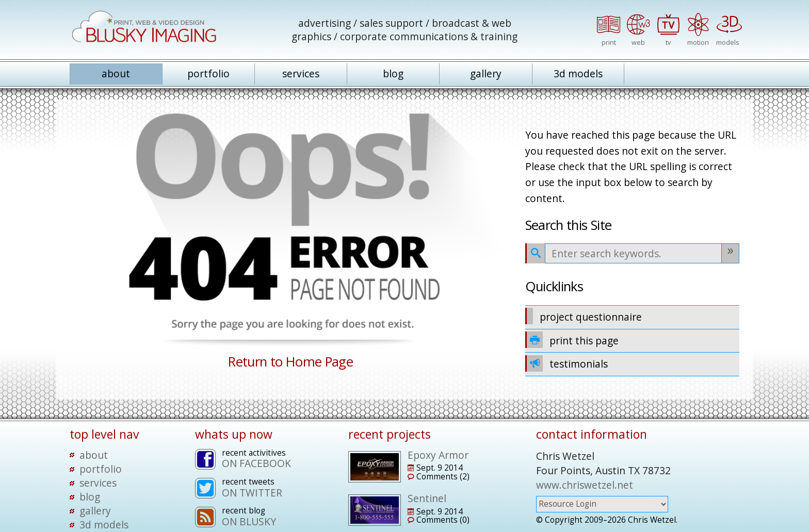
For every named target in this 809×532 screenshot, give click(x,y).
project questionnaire (584, 316)
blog (393, 73)
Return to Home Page (290, 362)
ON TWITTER (252, 493)
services (301, 73)
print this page (572, 340)
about (116, 73)
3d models (578, 73)
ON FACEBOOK (256, 463)
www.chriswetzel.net (585, 485)
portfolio (208, 73)
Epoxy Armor (438, 455)
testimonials (567, 363)
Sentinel (427, 498)
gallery (486, 73)
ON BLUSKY (249, 521)
